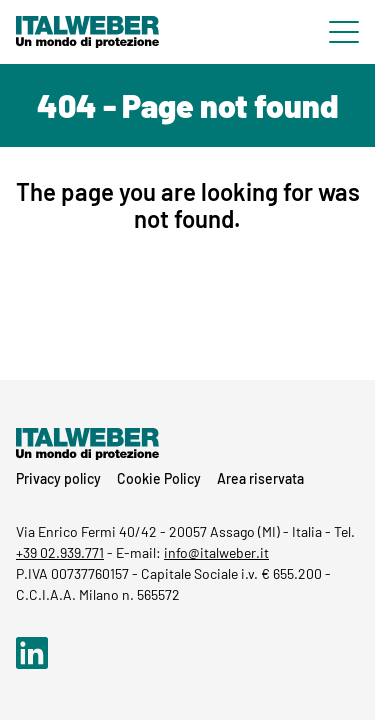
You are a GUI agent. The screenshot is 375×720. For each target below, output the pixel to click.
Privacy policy (58, 478)
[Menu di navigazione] (344, 32)
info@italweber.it (216, 552)
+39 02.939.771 (60, 552)
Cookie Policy (159, 478)
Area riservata (260, 478)
